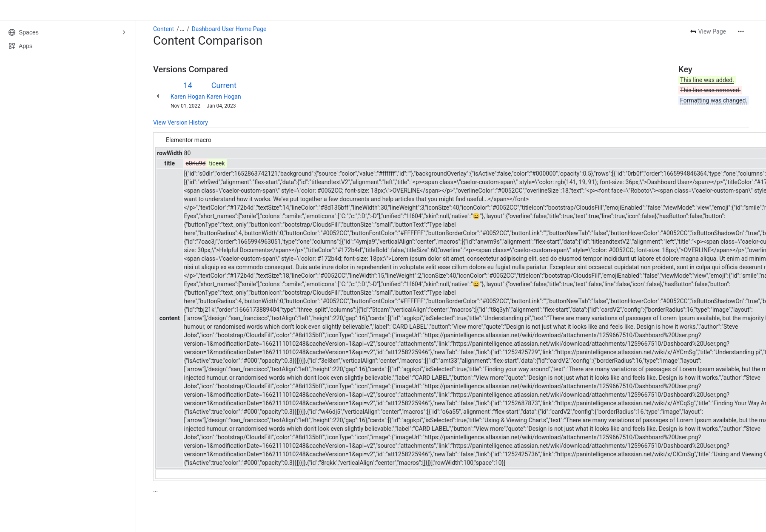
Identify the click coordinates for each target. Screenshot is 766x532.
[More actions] (741, 31)
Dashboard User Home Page (229, 29)
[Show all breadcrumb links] (182, 29)
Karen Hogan (188, 97)
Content (164, 29)
